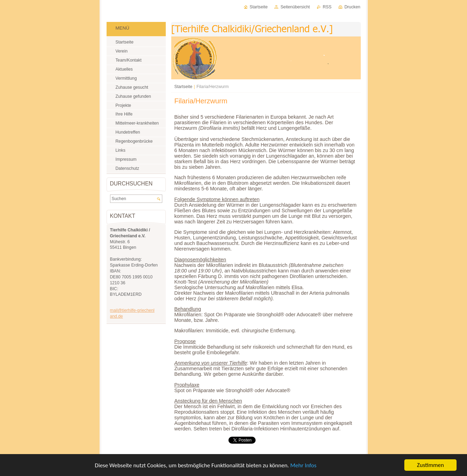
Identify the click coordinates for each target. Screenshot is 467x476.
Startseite (184, 87)
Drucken (352, 7)
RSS (327, 7)
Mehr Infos (303, 465)
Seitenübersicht (295, 7)
